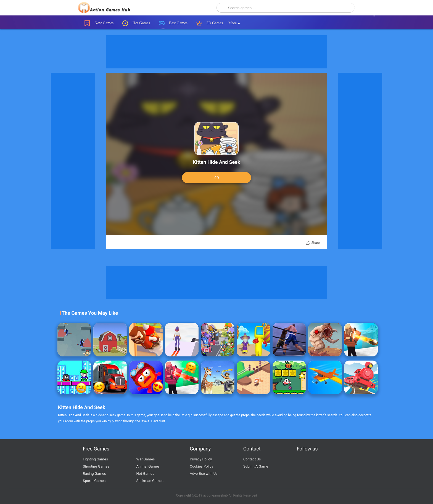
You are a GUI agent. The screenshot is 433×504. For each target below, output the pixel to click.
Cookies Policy (201, 466)
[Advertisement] (216, 52)
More (234, 23)
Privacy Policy (201, 459)
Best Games (173, 23)
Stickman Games (150, 481)
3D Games (210, 23)
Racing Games (94, 474)
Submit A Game (256, 466)
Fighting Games (95, 459)
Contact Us (252, 459)
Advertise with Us (204, 474)
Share (315, 243)
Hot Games (136, 23)
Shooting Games (96, 466)
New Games (99, 23)
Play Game (216, 178)
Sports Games (94, 481)
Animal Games (148, 466)
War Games (146, 459)
